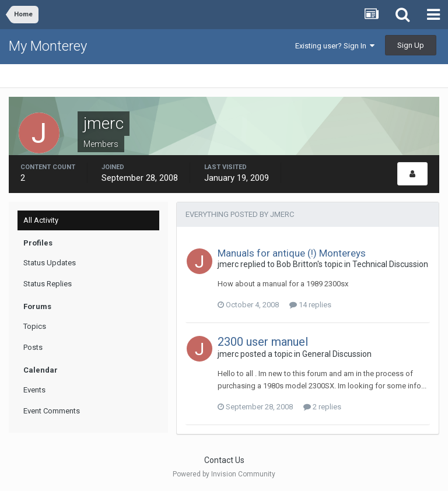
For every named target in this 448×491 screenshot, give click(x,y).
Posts (33, 347)
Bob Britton (297, 264)
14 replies (310, 305)
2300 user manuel (263, 342)
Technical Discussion (390, 264)
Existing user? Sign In (335, 46)
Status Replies (48, 284)
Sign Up (411, 45)
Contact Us (224, 460)
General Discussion (337, 354)
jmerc (228, 264)
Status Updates (50, 263)
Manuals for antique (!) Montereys (292, 253)
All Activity (41, 220)
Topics (35, 326)
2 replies (322, 407)
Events (34, 390)
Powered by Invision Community (224, 474)
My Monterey (48, 46)
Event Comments (52, 411)
